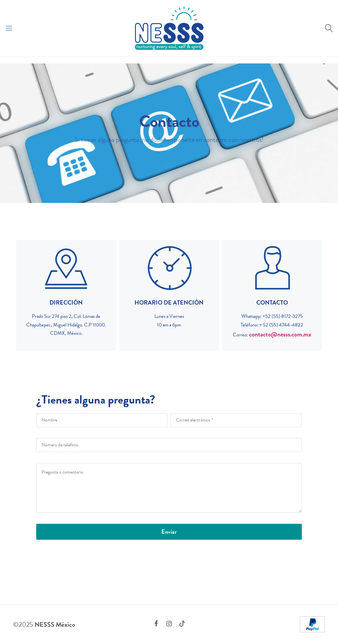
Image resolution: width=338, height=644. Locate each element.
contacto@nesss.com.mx (280, 334)
